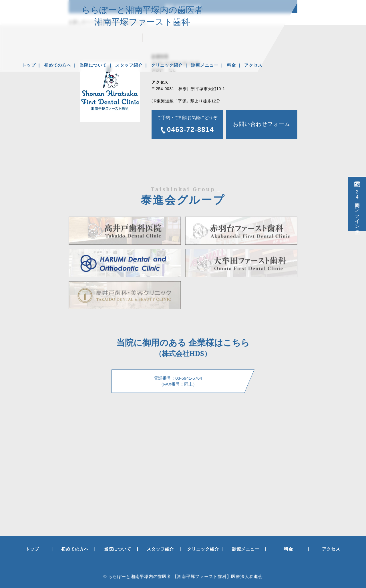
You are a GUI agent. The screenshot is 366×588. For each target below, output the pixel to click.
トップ (29, 65)
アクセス (253, 65)
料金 (231, 65)
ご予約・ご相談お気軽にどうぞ (187, 125)
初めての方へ (58, 65)
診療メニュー (205, 65)
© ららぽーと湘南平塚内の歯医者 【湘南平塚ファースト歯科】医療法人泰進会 (183, 576)
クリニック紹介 (167, 65)
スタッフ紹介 (129, 65)
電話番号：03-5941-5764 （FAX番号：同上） (178, 381)
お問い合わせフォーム (261, 124)
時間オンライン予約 (357, 208)
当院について (93, 65)
